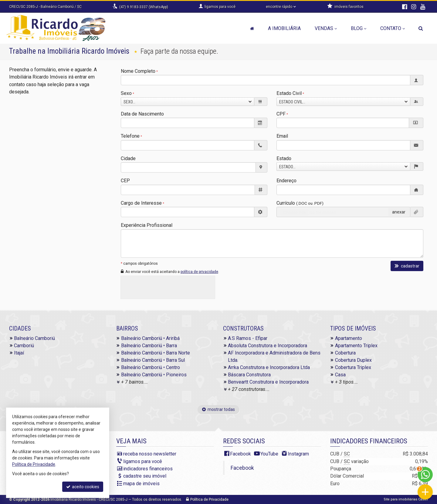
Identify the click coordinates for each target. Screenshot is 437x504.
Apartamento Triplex (356, 346)
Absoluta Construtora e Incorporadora (268, 346)
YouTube (269, 454)
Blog (359, 28)
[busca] (421, 29)
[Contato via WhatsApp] (425, 475)
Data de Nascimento (142, 114)
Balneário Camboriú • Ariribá (150, 338)
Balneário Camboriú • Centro (151, 367)
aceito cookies (83, 487)
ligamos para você (143, 461)
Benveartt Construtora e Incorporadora (268, 382)
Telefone (130, 136)
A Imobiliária (284, 28)
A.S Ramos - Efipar (248, 338)
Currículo (300, 203)
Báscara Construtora (249, 375)
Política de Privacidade (209, 499)
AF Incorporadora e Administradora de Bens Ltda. (274, 356)
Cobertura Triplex (353, 367)
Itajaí (19, 353)
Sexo (126, 93)
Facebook (241, 454)
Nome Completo (138, 71)
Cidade (128, 158)
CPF (281, 114)
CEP (125, 181)
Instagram (298, 454)
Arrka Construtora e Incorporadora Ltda (269, 367)
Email (282, 136)
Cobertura (345, 353)
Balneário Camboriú (34, 338)
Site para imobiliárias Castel (406, 499)
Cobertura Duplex (353, 360)
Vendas (326, 28)
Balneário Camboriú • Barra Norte (156, 353)
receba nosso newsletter (150, 454)
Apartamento (349, 338)
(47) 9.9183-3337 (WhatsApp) (144, 7)
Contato (393, 28)
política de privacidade (199, 272)
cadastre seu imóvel (145, 476)
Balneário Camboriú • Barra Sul (153, 360)
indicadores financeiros (148, 469)
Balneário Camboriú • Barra (149, 346)
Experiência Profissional (147, 225)
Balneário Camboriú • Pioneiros (154, 375)
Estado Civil (289, 93)
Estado (284, 158)
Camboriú (24, 346)
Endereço (286, 181)
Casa (340, 375)
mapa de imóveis (141, 484)
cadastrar (407, 266)
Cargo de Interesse (141, 203)
